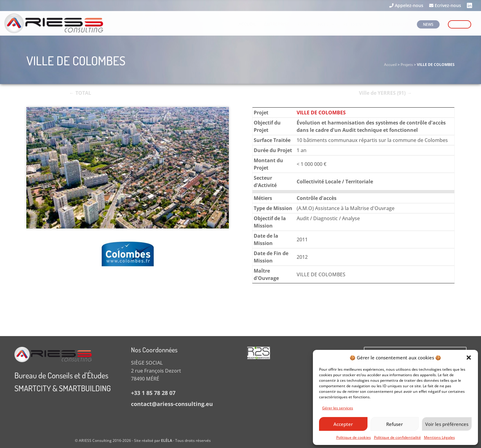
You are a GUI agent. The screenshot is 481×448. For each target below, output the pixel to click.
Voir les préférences (447, 424)
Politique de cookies (354, 437)
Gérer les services (338, 408)
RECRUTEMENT (393, 25)
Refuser (394, 424)
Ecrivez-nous (445, 6)
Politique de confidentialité (397, 437)
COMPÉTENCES (313, 25)
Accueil (390, 65)
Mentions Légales (439, 437)
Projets (407, 65)
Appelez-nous (406, 6)
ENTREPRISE (277, 25)
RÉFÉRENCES (356, 25)
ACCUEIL (247, 25)
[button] (469, 358)
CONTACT (460, 24)
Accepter (343, 424)
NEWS (428, 24)
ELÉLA (167, 440)
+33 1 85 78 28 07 (153, 393)
